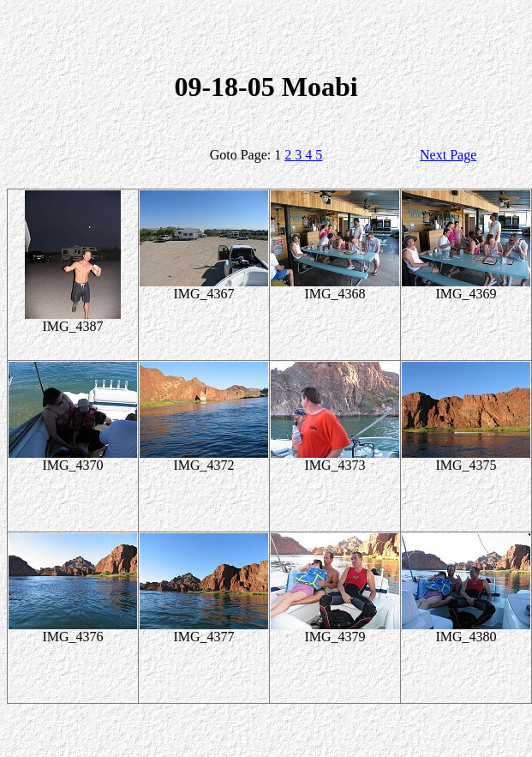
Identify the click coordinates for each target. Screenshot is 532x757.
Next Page (448, 155)
